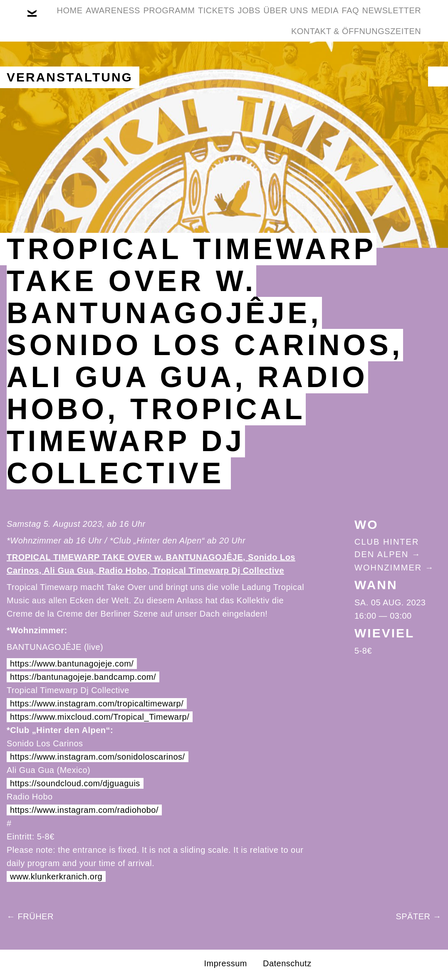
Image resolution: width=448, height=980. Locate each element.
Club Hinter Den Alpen (387, 548)
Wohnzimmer (388, 568)
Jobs (299, 20)
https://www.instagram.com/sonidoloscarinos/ (98, 757)
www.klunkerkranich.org (56, 876)
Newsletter (240, 60)
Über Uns (349, 20)
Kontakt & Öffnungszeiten (350, 60)
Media (401, 20)
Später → (418, 916)
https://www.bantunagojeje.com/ (72, 664)
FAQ (186, 60)
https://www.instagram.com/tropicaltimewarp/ (97, 704)
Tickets (254, 20)
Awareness (125, 20)
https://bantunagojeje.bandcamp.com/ (83, 677)
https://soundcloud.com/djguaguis (75, 783)
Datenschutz (287, 963)
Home (69, 20)
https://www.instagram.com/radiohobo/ (84, 810)
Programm (194, 20)
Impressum (226, 963)
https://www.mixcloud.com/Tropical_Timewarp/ (100, 717)
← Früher (30, 916)
